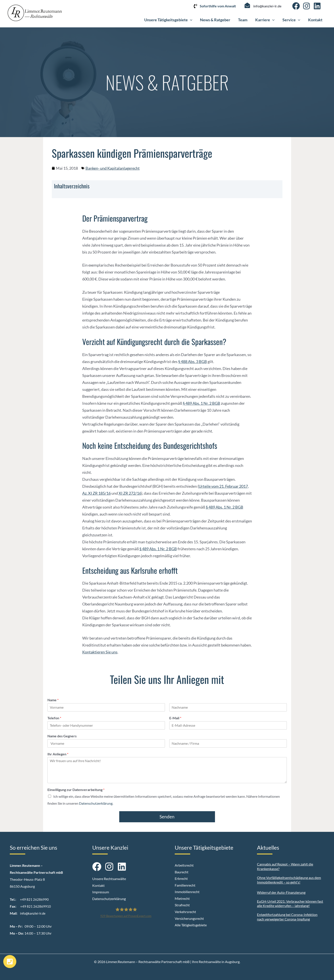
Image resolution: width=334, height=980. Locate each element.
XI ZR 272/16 (130, 493)
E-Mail (175, 718)
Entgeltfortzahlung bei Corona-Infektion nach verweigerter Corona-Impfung (287, 917)
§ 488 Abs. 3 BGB (193, 361)
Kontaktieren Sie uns (100, 652)
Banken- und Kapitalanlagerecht (113, 168)
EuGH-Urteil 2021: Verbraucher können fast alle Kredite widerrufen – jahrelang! (290, 904)
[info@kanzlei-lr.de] (247, 5)
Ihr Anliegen (58, 754)
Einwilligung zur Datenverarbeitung (76, 790)
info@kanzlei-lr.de (267, 6)
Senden (167, 817)
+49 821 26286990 (34, 899)
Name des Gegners (62, 736)
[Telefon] (106, 725)
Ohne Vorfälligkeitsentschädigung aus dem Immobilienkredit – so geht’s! (289, 880)
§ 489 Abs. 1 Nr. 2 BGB (201, 403)
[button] (190, 20)
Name (53, 700)
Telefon (54, 718)
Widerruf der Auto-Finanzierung (281, 892)
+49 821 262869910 (36, 906)
